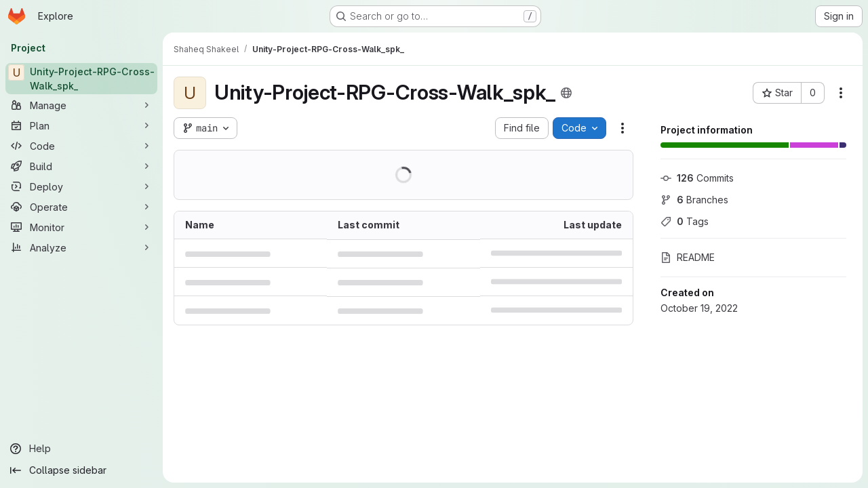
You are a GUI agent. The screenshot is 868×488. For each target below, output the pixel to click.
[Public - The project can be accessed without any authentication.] (566, 93)
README (688, 257)
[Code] (81, 146)
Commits (697, 178)
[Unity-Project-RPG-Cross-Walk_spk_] (81, 79)
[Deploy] (81, 186)
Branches (694, 200)
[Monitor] (81, 227)
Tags (685, 221)
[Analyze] (81, 247)
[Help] (81, 449)
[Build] (81, 166)
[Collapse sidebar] (81, 470)
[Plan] (81, 125)
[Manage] (81, 105)
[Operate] (81, 207)
